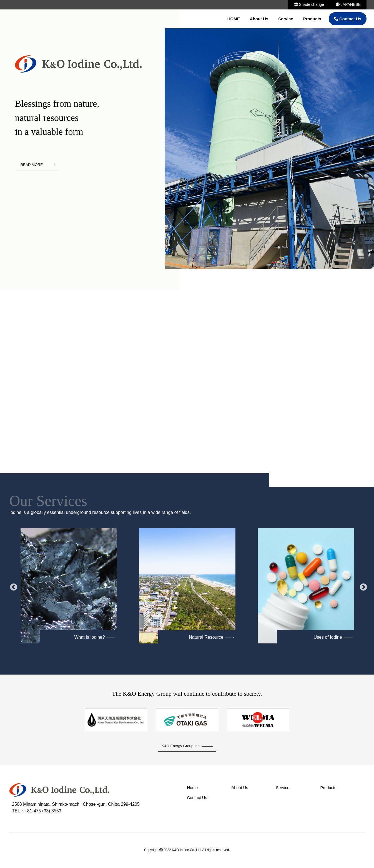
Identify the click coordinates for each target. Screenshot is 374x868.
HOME (234, 19)
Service (286, 19)
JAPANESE (348, 4)
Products (312, 19)
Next (362, 586)
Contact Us (348, 19)
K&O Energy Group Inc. (187, 746)
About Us (259, 19)
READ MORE (38, 165)
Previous (12, 586)
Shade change (309, 4)
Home (193, 789)
